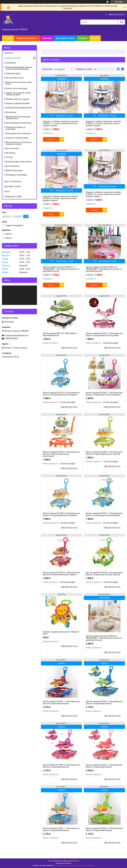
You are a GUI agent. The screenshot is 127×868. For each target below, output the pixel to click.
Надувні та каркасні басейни (18, 103)
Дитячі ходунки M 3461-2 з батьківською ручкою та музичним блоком (104, 702)
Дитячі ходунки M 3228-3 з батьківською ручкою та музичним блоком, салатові (104, 453)
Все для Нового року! (15, 78)
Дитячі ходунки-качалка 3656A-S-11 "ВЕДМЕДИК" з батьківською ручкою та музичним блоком (61, 269)
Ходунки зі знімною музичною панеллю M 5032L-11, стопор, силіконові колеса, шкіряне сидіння (61, 123)
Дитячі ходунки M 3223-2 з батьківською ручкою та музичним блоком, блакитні (61, 394)
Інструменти (11, 63)
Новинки (83, 38)
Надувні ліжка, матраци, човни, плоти (19, 83)
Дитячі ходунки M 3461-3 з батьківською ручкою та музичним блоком (61, 766)
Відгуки (95, 38)
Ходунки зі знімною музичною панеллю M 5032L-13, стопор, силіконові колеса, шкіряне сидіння (103, 194)
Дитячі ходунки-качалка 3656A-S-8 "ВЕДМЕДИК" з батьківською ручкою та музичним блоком (104, 269)
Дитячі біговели (12, 166)
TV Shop (9, 157)
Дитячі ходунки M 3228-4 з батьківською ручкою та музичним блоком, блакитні (61, 514)
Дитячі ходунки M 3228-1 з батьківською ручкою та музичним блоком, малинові (104, 394)
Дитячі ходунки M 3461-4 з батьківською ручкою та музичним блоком (104, 766)
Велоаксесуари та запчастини (18, 162)
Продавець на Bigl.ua (64, 863)
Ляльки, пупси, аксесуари (16, 88)
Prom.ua (76, 861)
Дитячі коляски (12, 148)
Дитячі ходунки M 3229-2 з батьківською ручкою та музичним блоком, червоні (61, 574)
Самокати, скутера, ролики (17, 138)
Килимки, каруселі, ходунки (17, 99)
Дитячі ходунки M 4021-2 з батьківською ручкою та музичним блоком (104, 829)
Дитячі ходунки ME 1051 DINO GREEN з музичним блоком (60, 334)
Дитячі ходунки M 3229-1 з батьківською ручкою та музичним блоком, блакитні (104, 514)
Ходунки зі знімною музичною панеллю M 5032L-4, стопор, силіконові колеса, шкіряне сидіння (103, 123)
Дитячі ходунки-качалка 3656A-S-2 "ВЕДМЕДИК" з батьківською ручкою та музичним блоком (104, 638)
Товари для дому (13, 73)
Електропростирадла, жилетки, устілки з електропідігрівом (19, 68)
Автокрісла (10, 153)
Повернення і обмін (13, 196)
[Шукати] (121, 22)
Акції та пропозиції (13, 181)
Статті (7, 191)
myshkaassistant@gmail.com (17, 335)
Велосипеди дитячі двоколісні (18, 123)
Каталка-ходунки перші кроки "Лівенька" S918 (61, 633)
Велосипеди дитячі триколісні (18, 133)
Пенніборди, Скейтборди (16, 175)
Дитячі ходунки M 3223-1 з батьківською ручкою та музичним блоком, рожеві (104, 334)
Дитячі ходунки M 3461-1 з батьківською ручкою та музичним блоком (61, 702)
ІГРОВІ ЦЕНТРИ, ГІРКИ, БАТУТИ (19, 108)
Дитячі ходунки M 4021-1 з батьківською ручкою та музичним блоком (61, 829)
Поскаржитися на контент (64, 866)
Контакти (47, 38)
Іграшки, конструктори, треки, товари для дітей (18, 94)
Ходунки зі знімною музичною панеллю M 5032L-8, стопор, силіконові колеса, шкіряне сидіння (61, 198)
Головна (8, 38)
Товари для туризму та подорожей (15, 128)
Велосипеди (11, 112)
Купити (51, 139)
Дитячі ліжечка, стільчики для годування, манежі (19, 143)
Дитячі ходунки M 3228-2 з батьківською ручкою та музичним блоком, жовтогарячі (61, 454)
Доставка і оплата (65, 38)
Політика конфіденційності (85, 866)
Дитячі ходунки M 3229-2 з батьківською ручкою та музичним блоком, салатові (104, 574)
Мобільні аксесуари (14, 170)
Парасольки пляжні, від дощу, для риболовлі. (18, 118)
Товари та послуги (26, 38)
